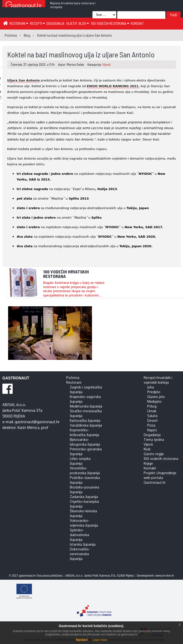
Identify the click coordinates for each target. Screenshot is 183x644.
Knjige (148, 463)
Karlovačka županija (85, 420)
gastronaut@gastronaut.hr (37, 422)
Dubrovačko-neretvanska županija (80, 554)
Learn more (100, 640)
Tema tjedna (154, 439)
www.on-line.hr (165, 576)
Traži (173, 15)
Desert (152, 420)
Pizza (151, 425)
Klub (147, 449)
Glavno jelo (156, 397)
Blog (84, 23)
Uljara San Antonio (23, 80)
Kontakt (137, 23)
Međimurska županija (86, 406)
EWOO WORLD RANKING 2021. (113, 86)
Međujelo (154, 401)
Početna (73, 377)
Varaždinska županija (86, 425)
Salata (152, 416)
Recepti (37, 23)
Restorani (19, 23)
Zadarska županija (84, 497)
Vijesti (72, 23)
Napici (152, 430)
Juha (151, 387)
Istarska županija (83, 544)
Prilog (152, 406)
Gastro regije (154, 454)
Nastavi (82, 640)
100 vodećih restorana (110, 23)
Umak (152, 411)
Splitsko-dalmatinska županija (79, 535)
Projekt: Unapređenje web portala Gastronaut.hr (160, 478)
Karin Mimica (28, 428)
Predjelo (154, 392)
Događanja (55, 23)
